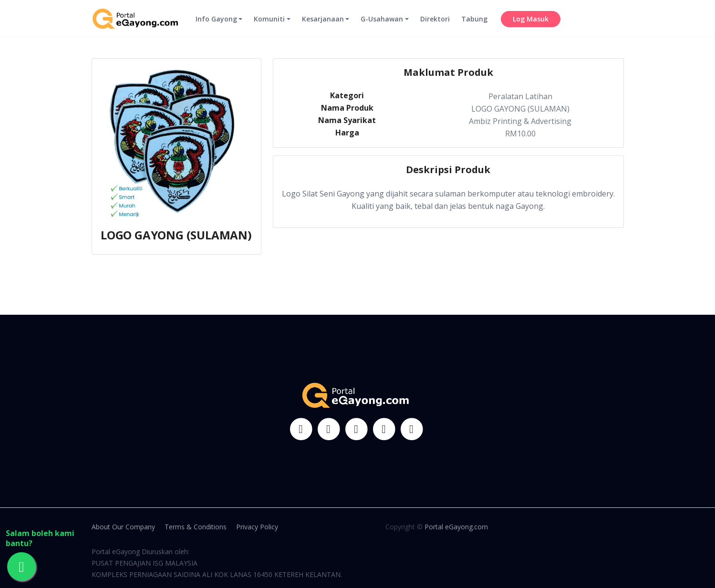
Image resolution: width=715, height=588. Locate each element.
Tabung (474, 26)
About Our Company (123, 527)
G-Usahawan (382, 26)
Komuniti (269, 26)
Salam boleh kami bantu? (40, 538)
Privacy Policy (257, 527)
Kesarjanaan (323, 26)
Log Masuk (531, 26)
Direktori (435, 26)
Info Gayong (216, 26)
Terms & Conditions (196, 527)
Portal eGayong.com (456, 527)
